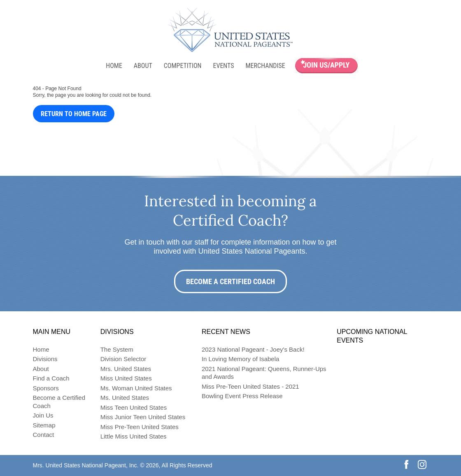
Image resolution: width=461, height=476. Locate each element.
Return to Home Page (74, 114)
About (143, 66)
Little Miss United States (134, 436)
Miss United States (126, 378)
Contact (44, 435)
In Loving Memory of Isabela (240, 359)
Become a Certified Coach (230, 281)
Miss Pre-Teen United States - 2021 (250, 386)
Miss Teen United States (134, 407)
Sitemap (44, 425)
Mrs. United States (126, 369)
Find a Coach (51, 378)
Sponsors (46, 388)
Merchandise (265, 66)
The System (117, 349)
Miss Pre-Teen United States (140, 427)
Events (223, 66)
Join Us (43, 415)
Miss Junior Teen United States (143, 417)
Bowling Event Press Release (242, 396)
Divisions (45, 359)
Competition (183, 66)
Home (114, 66)
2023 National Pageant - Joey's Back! (253, 349)
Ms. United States (125, 398)
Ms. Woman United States (136, 388)
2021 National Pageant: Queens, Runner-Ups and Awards (264, 373)
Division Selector (123, 359)
